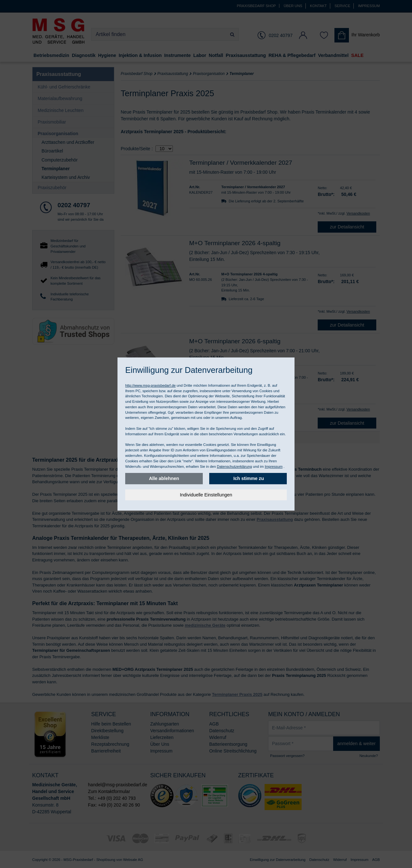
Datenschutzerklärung (234, 466)
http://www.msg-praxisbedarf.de (150, 385)
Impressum (273, 466)
